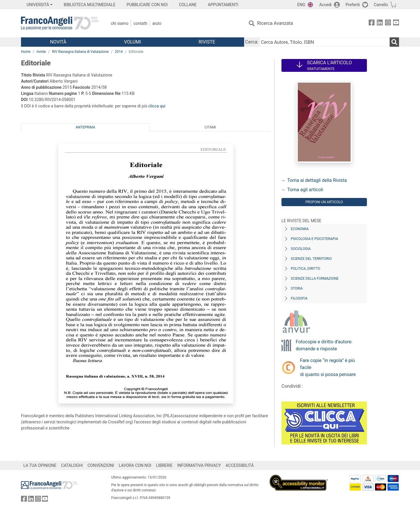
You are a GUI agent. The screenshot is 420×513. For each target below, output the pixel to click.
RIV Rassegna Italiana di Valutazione (80, 52)
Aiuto (157, 23)
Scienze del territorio (311, 259)
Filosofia (299, 298)
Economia (300, 229)
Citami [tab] (210, 127)
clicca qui (157, 106)
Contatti (140, 23)
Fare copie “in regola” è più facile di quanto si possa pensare (328, 367)
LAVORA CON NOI (135, 465)
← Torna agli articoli (302, 190)
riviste (41, 52)
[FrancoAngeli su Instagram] (388, 24)
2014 (119, 52)
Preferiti (353, 5)
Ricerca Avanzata (275, 23)
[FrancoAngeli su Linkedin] (380, 24)
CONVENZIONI (101, 465)
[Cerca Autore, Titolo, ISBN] (325, 42)
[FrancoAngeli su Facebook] (372, 24)
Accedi (325, 5)
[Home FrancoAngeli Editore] (60, 23)
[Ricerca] (394, 42)
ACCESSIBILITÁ (240, 465)
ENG (301, 5)
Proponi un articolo (324, 202)
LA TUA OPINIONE (40, 465)
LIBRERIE (164, 465)
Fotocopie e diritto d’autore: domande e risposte (324, 345)
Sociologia (301, 249)
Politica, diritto (306, 269)
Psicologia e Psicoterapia (314, 239)
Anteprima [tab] (86, 127)
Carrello (381, 5)
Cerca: (252, 42)
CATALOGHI (72, 465)
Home (26, 52)
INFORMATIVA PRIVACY (199, 465)
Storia (297, 288)
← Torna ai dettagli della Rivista (314, 180)
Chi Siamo (120, 23)
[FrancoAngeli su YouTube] (396, 24)
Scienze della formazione (315, 279)
